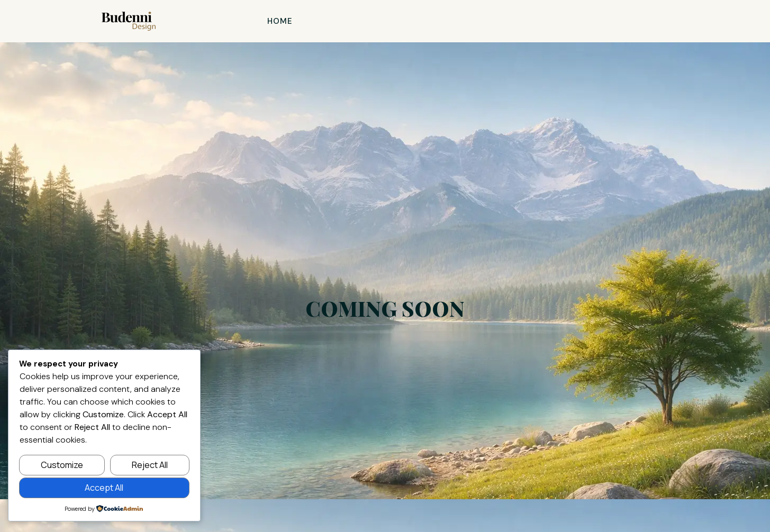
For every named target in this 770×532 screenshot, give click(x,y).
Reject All (150, 465)
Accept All (104, 488)
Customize (62, 465)
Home (280, 21)
